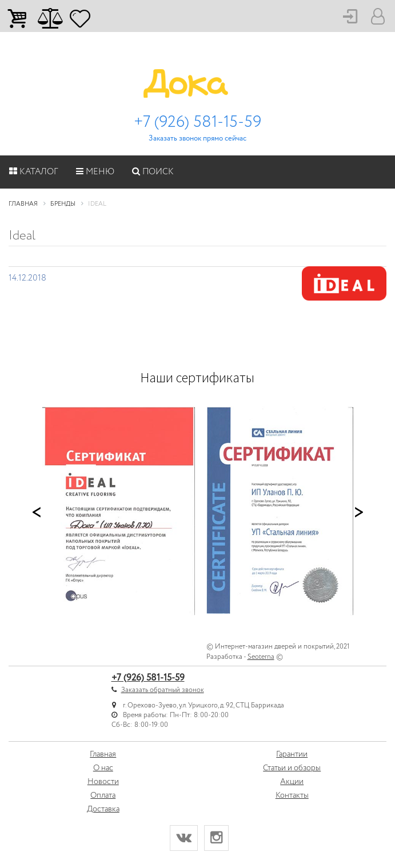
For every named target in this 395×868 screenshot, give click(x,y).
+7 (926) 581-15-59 (197, 122)
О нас (103, 768)
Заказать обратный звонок (163, 690)
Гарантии (292, 754)
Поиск (153, 172)
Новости (103, 782)
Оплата (103, 795)
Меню (95, 172)
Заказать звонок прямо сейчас (197, 139)
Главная (103, 754)
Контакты (292, 795)
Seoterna (261, 657)
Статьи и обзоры (292, 768)
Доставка (103, 809)
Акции (292, 782)
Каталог (34, 172)
